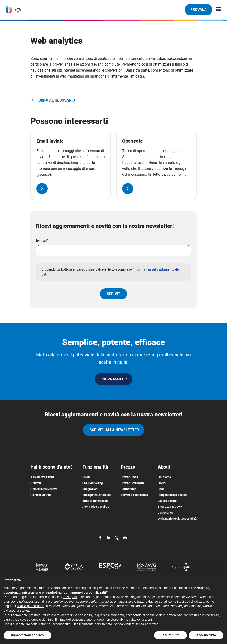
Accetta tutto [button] (206, 635)
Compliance (166, 513)
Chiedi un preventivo (44, 489)
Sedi (161, 489)
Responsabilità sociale (173, 495)
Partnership (128, 489)
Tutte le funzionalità (95, 501)
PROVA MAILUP (114, 379)
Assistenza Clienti (42, 477)
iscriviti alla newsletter (114, 430)
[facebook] (101, 537)
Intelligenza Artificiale (97, 495)
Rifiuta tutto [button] (171, 635)
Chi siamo (164, 477)
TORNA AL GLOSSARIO (53, 100)
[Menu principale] (217, 10)
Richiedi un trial (40, 495)
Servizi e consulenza (134, 495)
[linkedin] (109, 537)
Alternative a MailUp (96, 507)
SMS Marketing (93, 483)
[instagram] (125, 537)
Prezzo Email (129, 477)
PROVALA (198, 9)
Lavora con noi (167, 501)
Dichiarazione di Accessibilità (177, 519)
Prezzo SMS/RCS (132, 483)
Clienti (162, 483)
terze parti (70, 597)
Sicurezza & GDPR (170, 507)
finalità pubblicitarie (31, 606)
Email (86, 477)
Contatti (36, 483)
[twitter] (117, 537)
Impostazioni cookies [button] (27, 635)
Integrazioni (90, 489)
